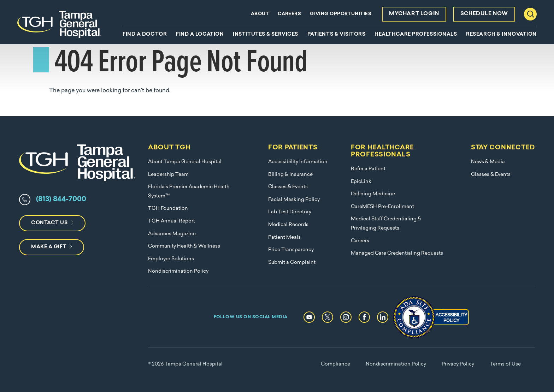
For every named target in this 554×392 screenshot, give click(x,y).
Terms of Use (505, 364)
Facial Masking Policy (294, 200)
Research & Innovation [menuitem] (501, 35)
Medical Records (288, 225)
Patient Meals (284, 237)
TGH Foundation (168, 209)
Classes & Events (288, 187)
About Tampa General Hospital (185, 162)
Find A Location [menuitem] (200, 35)
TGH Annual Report (172, 221)
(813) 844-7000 (61, 200)
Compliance (335, 364)
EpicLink (361, 182)
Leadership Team (168, 175)
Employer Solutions (171, 259)
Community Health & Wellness (184, 246)
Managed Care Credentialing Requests (397, 253)
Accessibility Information (298, 162)
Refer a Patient (368, 169)
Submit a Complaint (292, 263)
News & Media (488, 162)
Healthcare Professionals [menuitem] (416, 35)
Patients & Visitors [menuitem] (337, 35)
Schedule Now (484, 14)
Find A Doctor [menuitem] (145, 35)
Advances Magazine (172, 234)
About (260, 14)
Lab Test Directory (290, 212)
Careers (289, 14)
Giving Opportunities (341, 14)
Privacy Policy (458, 364)
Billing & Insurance (290, 175)
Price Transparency (291, 250)
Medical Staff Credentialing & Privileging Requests (386, 224)
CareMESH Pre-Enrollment (382, 207)
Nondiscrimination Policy (178, 271)
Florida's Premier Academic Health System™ (189, 192)
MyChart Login (414, 14)
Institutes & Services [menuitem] (266, 35)
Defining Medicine (373, 194)
